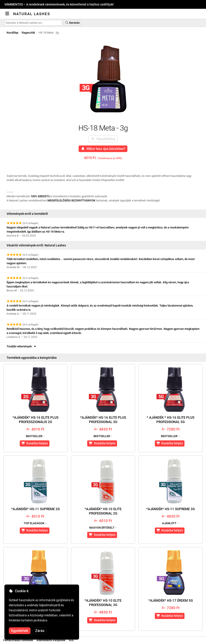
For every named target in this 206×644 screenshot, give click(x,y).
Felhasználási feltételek (18, 640)
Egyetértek (20, 631)
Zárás (40, 631)
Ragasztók (28, 33)
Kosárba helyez (35, 443)
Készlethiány (103, 139)
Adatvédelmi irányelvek (51, 640)
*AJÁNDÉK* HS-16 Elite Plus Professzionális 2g (35, 420)
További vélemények (22, 346)
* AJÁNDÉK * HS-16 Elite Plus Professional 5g (171, 420)
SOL (71, 640)
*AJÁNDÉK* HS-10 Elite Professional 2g (103, 511)
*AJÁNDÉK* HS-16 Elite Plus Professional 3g (103, 420)
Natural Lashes (32, 14)
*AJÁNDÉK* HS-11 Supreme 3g (171, 509)
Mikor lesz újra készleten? (103, 149)
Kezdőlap (12, 33)
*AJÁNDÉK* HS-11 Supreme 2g (35, 509)
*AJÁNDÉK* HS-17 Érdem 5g (171, 601)
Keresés (72, 23)
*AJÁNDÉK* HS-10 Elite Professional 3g (103, 603)
